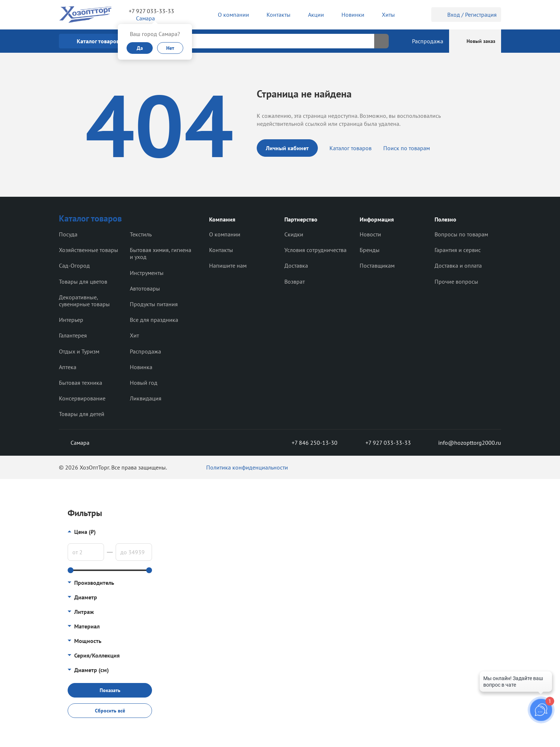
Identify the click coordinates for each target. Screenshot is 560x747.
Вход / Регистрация (466, 15)
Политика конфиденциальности (247, 467)
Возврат (295, 281)
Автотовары (145, 288)
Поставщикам (377, 265)
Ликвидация (146, 398)
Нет (170, 48)
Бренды (370, 250)
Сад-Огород (74, 265)
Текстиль (141, 234)
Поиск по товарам (407, 148)
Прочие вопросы (456, 281)
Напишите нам (228, 265)
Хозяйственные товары (89, 250)
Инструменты (147, 273)
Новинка (141, 367)
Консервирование (82, 398)
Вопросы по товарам (461, 234)
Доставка (296, 265)
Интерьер (71, 320)
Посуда (68, 234)
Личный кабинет (287, 148)
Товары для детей (82, 414)
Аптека (68, 367)
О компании (225, 234)
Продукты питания (154, 304)
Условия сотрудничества (315, 250)
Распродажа (145, 351)
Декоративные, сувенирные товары (84, 301)
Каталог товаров (351, 148)
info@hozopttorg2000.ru (464, 443)
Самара (74, 443)
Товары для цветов (83, 281)
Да (140, 48)
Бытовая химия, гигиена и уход (161, 253)
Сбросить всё (110, 711)
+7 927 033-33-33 (151, 11)
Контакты (221, 250)
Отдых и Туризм (79, 351)
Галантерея (73, 335)
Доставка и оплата (458, 265)
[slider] (71, 570)
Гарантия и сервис (458, 250)
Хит (134, 335)
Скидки (294, 234)
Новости (370, 234)
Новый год (144, 383)
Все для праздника (154, 320)
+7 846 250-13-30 (309, 443)
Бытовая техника (81, 383)
